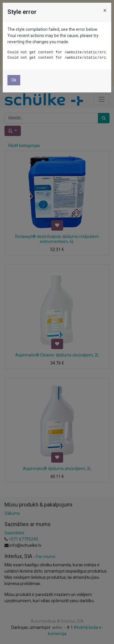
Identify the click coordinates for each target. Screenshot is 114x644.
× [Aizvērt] (105, 10)
